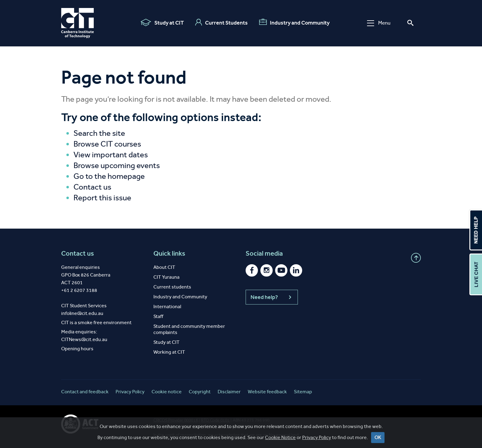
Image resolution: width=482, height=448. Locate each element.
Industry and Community (294, 22)
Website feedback (267, 392)
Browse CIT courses (107, 144)
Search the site (99, 133)
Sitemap (303, 392)
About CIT (164, 267)
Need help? (272, 297)
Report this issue (102, 198)
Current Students (221, 22)
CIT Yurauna (166, 277)
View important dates (111, 155)
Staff (158, 316)
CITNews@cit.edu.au (84, 339)
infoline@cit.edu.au (82, 313)
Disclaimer (229, 392)
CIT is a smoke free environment (96, 322)
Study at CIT (162, 22)
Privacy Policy (130, 392)
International (167, 307)
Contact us (92, 187)
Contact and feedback (85, 392)
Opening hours (77, 349)
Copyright (200, 392)
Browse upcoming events (117, 165)
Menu (379, 23)
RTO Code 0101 (215, 420)
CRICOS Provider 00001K (176, 420)
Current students (172, 287)
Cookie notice (167, 392)
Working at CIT (169, 352)
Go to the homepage (109, 176)
